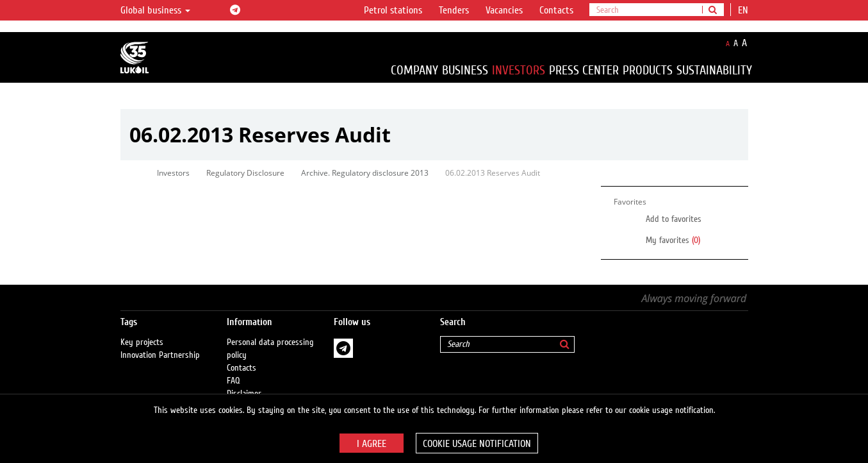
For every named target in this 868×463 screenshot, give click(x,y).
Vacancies (504, 10)
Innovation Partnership (160, 355)
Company (414, 70)
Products (648, 70)
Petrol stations (393, 10)
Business (465, 70)
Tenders (454, 10)
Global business (155, 10)
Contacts (556, 10)
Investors (519, 70)
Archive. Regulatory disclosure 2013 (365, 173)
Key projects (142, 342)
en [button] (744, 10)
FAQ (233, 381)
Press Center (584, 70)
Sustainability (714, 70)
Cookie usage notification (477, 444)
